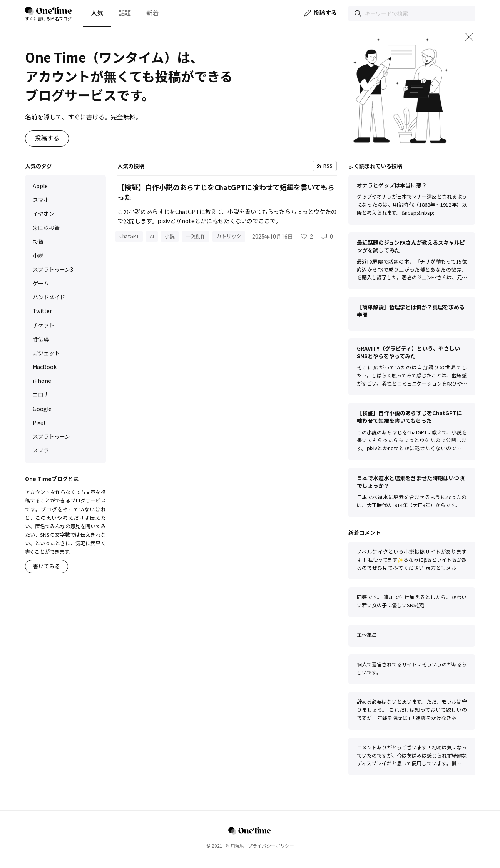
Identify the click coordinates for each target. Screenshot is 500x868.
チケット (43, 325)
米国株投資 (46, 228)
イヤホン (43, 214)
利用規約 (235, 845)
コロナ (41, 394)
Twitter (42, 311)
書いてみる (47, 566)
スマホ (41, 200)
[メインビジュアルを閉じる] (469, 37)
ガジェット (46, 353)
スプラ (41, 450)
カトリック (229, 236)
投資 (38, 242)
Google (42, 409)
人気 (97, 13)
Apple (40, 186)
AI (152, 236)
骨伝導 (41, 339)
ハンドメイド (49, 297)
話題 (125, 13)
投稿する (47, 138)
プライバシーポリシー (271, 845)
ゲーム (41, 283)
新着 (152, 13)
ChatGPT (129, 236)
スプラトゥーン (51, 436)
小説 (38, 255)
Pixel (39, 422)
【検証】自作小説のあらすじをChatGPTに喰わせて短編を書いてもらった (226, 192)
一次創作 (196, 236)
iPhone (42, 381)
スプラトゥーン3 (53, 269)
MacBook (45, 367)
